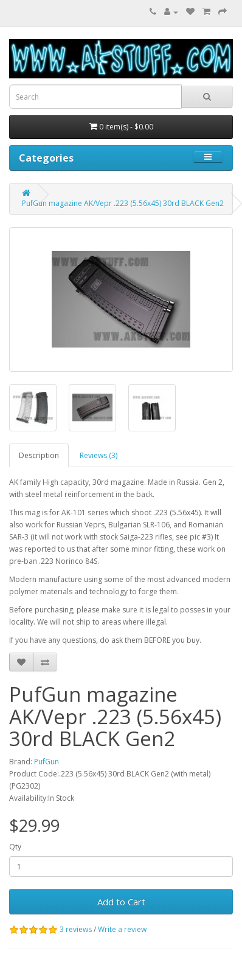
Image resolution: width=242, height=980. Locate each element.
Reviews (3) (99, 455)
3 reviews (76, 929)
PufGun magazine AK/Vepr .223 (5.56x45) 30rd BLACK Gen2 (123, 203)
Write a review (122, 929)
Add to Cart (121, 902)
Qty (15, 847)
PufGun (47, 762)
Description (39, 455)
